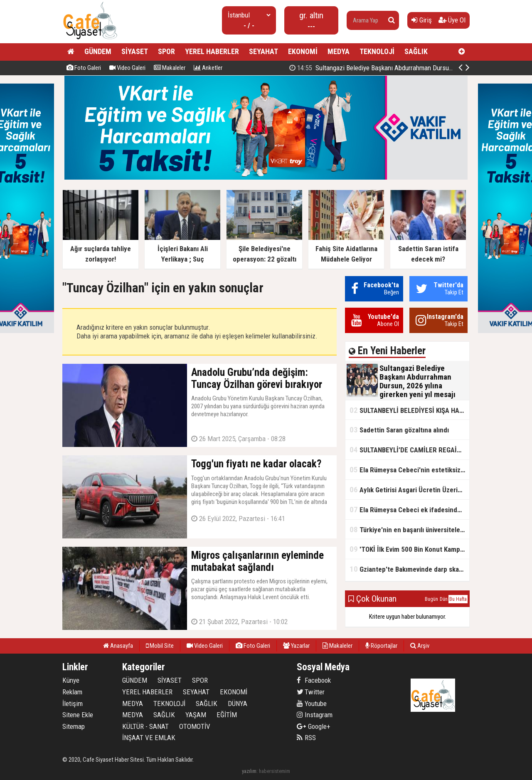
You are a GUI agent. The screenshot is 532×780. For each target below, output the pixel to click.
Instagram (315, 715)
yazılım (249, 771)
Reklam (72, 692)
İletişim (73, 703)
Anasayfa (118, 646)
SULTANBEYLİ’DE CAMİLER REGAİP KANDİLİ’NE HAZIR (409, 450)
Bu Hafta (458, 599)
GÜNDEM (98, 51)
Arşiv (420, 646)
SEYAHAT (264, 51)
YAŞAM (196, 715)
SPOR (166, 51)
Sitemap (74, 726)
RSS (306, 738)
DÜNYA (238, 703)
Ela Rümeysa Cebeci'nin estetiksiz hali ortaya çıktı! (409, 470)
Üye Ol (452, 20)
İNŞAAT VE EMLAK (149, 738)
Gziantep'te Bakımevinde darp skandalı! (409, 569)
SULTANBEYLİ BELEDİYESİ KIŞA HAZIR (409, 410)
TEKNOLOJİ (377, 51)
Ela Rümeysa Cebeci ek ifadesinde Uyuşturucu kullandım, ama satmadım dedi (409, 510)
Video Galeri (127, 68)
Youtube (312, 703)
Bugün (431, 599)
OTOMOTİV (195, 726)
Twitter (311, 692)
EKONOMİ (303, 51)
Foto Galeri (84, 68)
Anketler (208, 68)
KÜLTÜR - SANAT (145, 726)
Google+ (314, 726)
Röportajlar (381, 646)
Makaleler (170, 68)
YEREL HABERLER (212, 51)
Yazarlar (296, 646)
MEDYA (339, 51)
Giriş (422, 20)
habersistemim (275, 771)
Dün (444, 599)
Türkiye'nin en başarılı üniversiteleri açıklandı (409, 529)
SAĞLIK (416, 51)
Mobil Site (160, 646)
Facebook (314, 680)
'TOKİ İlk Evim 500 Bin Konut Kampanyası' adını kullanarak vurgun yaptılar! (409, 549)
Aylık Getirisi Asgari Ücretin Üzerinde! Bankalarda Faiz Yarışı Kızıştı (409, 490)
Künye (71, 680)
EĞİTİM (227, 715)
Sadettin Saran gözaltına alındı (399, 430)
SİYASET (135, 51)
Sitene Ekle (78, 715)
